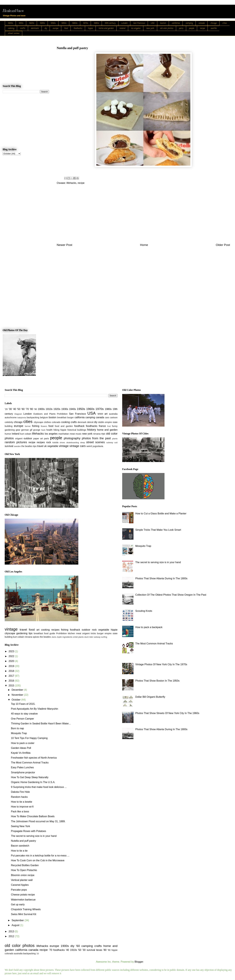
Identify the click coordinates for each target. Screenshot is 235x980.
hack (43, 430)
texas (99, 950)
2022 (12, 656)
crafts (22, 28)
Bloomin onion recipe (23, 875)
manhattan (64, 434)
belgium (44, 417)
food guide (50, 633)
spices (36, 637)
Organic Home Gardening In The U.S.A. (33, 782)
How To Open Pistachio (24, 870)
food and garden (64, 426)
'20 (6, 409)
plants (115, 439)
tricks (93, 633)
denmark (35, 28)
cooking (11, 28)
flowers (44, 426)
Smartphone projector (23, 772)
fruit (109, 426)
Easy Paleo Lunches (22, 767)
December (18, 690)
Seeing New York (21, 826)
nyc (103, 434)
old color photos (167, 28)
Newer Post (64, 245)
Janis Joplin (57, 637)
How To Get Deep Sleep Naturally (30, 777)
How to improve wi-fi (22, 807)
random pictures (16, 442)
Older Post (223, 245)
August (16, 925)
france (102, 426)
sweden (17, 446)
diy (46, 28)
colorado (56, 422)
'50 (19, 409)
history (92, 430)
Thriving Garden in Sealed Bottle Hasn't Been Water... (41, 724)
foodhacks (78, 28)
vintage (64, 446)
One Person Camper (22, 719)
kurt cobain (26, 434)
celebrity (9, 422)
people (192, 28)
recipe (202, 28)
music (78, 434)
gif (31, 430)
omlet (75, 637)
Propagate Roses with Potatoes (29, 831)
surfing (104, 637)
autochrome (11, 417)
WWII (100, 414)
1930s (42, 23)
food (66, 28)
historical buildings (77, 430)
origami (19, 438)
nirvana (97, 434)
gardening (10, 430)
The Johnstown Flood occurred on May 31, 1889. (38, 821)
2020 (12, 661)
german (25, 430)
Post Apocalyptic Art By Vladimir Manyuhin (35, 709)
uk (45, 446)
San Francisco (139, 23)
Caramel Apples (20, 885)
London (124, 23)
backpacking (33, 417)
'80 (31, 409)
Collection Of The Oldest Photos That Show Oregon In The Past (171, 595)
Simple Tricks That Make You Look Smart (158, 530)
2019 (12, 666)
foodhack (79, 426)
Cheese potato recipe (23, 895)
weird (89, 446)
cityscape (38, 422)
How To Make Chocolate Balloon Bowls (33, 816)
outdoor (28, 438)
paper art (38, 438)
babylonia (22, 418)
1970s (85, 23)
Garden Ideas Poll (21, 748)
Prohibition (62, 414)
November (18, 695)
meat (72, 434)
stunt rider (89, 637)
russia (55, 442)
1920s (31, 23)
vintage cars (77, 446)
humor (8, 434)
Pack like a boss (20, 811)
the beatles (27, 446)
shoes (62, 442)
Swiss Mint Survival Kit (24, 914)
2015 (12, 686)
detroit (90, 422)
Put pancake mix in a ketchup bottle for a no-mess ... (40, 856)
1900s (10, 23)
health (49, 430)
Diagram (18, 414)
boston (163, 23)
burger (70, 417)
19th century (110, 23)
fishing (36, 426)
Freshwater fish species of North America (34, 758)
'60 (23, 409)
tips (35, 446)
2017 (12, 676)
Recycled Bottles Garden (25, 865)
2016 (12, 681)
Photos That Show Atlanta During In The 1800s (161, 578)
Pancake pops (19, 890)
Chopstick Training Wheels (26, 909)
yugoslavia (98, 446)
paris (181, 28)
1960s (75, 23)
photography (72, 438)
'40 (14, 409)
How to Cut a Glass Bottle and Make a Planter (161, 514)
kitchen (71, 633)
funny (115, 426)
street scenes (14, 33)
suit (116, 442)
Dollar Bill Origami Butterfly (150, 697)
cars (107, 417)
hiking (56, 430)
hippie (90, 28)
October (16, 700)
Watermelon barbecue (23, 900)
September (18, 920)
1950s (64, 23)
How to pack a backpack (149, 627)
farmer (28, 426)
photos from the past (96, 438)
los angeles (136, 28)
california (176, 23)
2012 (12, 936)
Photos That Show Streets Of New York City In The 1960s (167, 713)
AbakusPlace (13, 11)
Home (144, 245)
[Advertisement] (143, 216)
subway (110, 442)
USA (153, 23)
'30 (10, 409)
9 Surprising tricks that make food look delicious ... (39, 787)
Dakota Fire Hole (20, 792)
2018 (12, 671)
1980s (96, 23)
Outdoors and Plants (44, 414)
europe (55, 28)
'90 (35, 409)
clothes (47, 422)
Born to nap (17, 728)
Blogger (139, 962)
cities (225, 23)
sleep (83, 442)
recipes (41, 442)
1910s (21, 23)
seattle (214, 28)
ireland (122, 28)
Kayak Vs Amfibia (21, 753)
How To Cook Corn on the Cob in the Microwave (38, 860)
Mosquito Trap (19, 733)
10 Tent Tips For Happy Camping (29, 738)
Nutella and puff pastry (23, 841)
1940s (53, 23)
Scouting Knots (144, 611)
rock (49, 442)
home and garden (106, 28)
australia (113, 414)
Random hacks (19, 797)
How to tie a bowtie (22, 802)
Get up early (18, 904)
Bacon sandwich (20, 846)
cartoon (114, 417)
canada (202, 23)
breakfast (62, 417)
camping (189, 23)
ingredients (67, 637)
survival (9, 446)
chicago (213, 23)
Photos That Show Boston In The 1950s (157, 681)
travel (40, 446)
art (106, 414)
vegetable (53, 446)
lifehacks (71, 183)
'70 (27, 409)
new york (150, 28)
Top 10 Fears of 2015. (23, 704)
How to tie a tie (19, 851)
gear (18, 430)
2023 (12, 651)
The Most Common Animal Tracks (30, 763)
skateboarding (73, 442)
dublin (101, 422)
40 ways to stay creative (24, 714)
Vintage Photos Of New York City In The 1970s (161, 664)
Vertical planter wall (22, 880)
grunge (37, 430)
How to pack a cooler (23, 743)
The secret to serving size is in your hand (34, 836)
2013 (12, 931)
